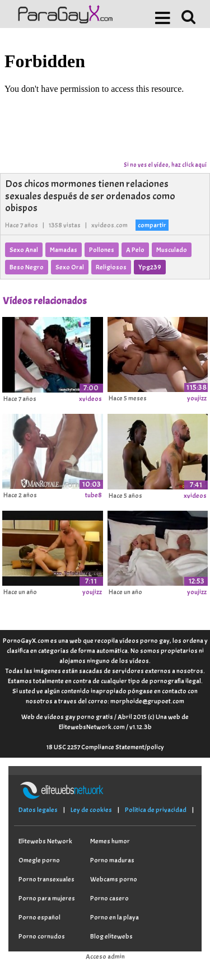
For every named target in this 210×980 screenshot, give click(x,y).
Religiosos (111, 267)
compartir (152, 225)
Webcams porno (114, 879)
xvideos (90, 399)
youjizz (197, 398)
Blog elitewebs (111, 936)
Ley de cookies (91, 810)
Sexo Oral (70, 267)
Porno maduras (112, 860)
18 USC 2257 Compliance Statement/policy (105, 747)
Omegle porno (39, 860)
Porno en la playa (115, 917)
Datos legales (38, 810)
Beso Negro (27, 267)
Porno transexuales (46, 879)
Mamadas (64, 250)
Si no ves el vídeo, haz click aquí (165, 165)
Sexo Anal (24, 250)
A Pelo (135, 250)
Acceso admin (105, 956)
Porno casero (109, 898)
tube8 (94, 495)
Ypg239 (150, 267)
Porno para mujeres (47, 898)
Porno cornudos (42, 936)
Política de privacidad (156, 810)
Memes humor (110, 841)
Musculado (172, 250)
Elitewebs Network (45, 841)
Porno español (39, 917)
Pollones (102, 250)
